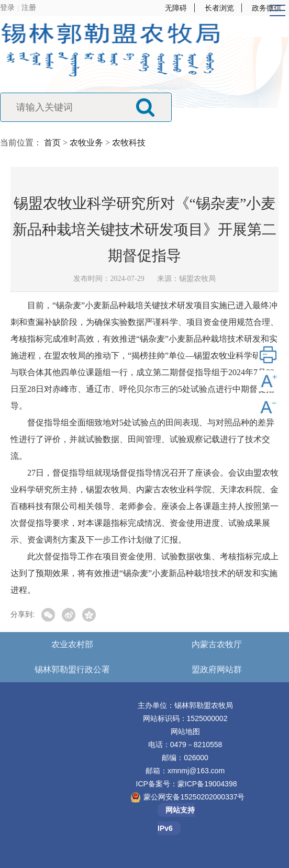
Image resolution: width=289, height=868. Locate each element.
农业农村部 (72, 644)
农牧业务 (86, 143)
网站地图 (185, 731)
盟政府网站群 (217, 669)
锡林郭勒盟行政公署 (72, 669)
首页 (52, 143)
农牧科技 (129, 143)
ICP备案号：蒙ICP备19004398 (187, 784)
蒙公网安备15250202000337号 (194, 797)
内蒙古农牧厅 (217, 644)
